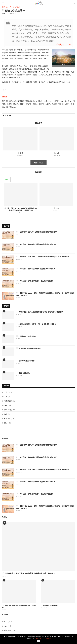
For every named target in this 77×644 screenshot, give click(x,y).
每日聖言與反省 (15, 7)
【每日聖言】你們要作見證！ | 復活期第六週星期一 (36, 281)
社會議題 (8, 401)
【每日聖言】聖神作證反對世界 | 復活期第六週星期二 (36, 269)
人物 (6, 397)
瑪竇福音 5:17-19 (63, 44)
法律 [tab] (6, 179)
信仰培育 (8, 419)
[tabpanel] (38, 199)
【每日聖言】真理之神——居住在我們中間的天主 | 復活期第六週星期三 (43, 256)
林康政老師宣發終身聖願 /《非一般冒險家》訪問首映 (36, 324)
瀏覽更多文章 (38, 163)
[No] (74, 639)
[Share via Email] (10, 116)
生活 (6, 392)
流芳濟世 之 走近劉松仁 (26, 361)
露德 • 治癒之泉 (23, 373)
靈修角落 (5, 7)
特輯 (6, 405)
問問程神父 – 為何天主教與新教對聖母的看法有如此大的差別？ (40, 312)
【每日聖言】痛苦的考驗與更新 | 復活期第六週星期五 (36, 232)
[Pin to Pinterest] (8, 116)
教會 (6, 414)
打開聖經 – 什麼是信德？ (26, 336)
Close (38, 641)
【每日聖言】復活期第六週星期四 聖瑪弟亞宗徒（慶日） (38, 244)
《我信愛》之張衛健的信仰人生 (29, 348)
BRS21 (4, 14)
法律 (5, 90)
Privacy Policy (49, 638)
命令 (57, 153)
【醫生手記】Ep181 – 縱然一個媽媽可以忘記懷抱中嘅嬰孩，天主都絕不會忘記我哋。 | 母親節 (45, 294)
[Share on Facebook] (4, 116)
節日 (6, 423)
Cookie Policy (39, 638)
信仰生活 (8, 410)
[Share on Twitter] (6, 116)
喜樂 (20, 153)
